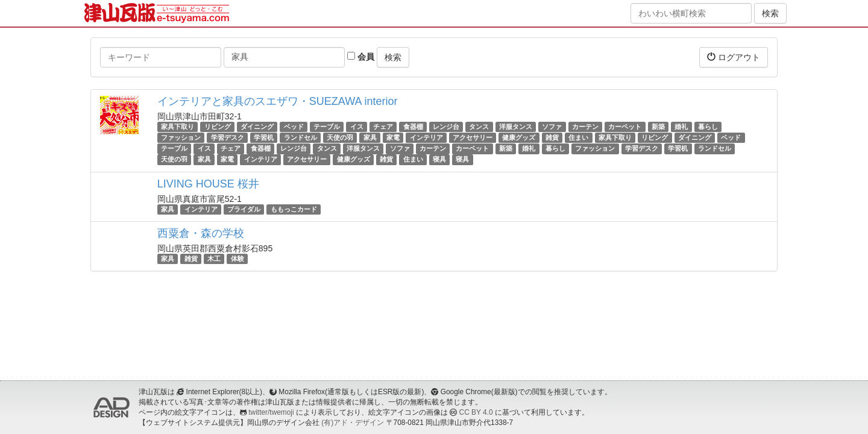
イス (357, 127)
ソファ (552, 127)
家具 (370, 137)
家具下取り (178, 127)
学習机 (264, 137)
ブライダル (244, 209)
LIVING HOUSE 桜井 (208, 184)
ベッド (294, 127)
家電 (393, 137)
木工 (214, 259)
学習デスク (228, 137)
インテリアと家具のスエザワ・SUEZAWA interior (278, 101)
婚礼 (681, 127)
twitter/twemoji (271, 412)
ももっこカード (294, 209)
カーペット (625, 127)
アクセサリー (473, 137)
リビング (218, 127)
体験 (237, 259)
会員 (361, 57)
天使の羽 (340, 137)
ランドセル (300, 137)
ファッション (181, 137)
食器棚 (413, 127)
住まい (578, 137)
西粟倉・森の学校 (201, 233)
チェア (383, 127)
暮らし (708, 127)
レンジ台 (446, 127)
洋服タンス (516, 127)
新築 (658, 127)
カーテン (585, 127)
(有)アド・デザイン (353, 423)
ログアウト (734, 57)
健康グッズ (519, 137)
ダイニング (257, 127)
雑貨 (552, 137)
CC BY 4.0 (476, 412)
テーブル (327, 127)
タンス (479, 127)
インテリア (426, 137)
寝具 (439, 160)
